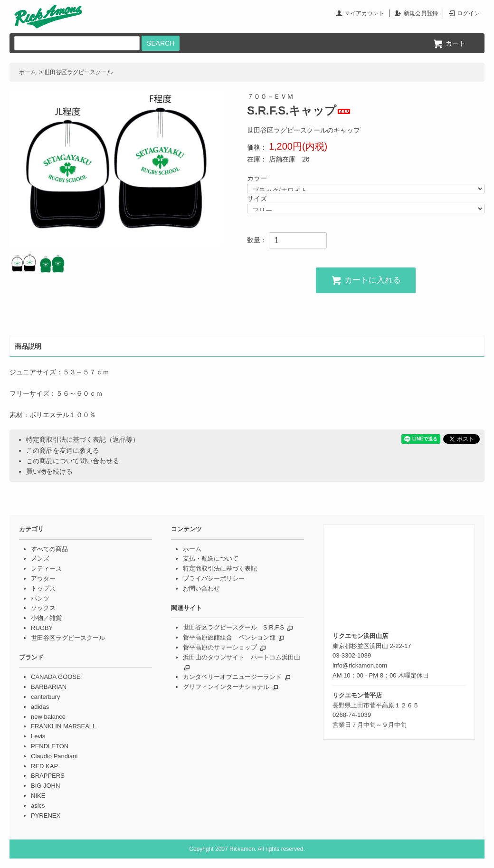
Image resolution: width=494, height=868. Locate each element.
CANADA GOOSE (56, 677)
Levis (38, 736)
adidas (40, 707)
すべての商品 (49, 549)
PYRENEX (46, 816)
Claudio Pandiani (54, 756)
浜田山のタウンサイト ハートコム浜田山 (242, 657)
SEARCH (161, 43)
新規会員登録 (421, 13)
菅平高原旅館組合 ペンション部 (229, 637)
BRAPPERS (48, 776)
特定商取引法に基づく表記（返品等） (83, 439)
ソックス (43, 608)
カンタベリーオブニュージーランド (232, 677)
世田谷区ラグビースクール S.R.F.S (233, 627)
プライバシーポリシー (214, 578)
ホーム (28, 72)
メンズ (40, 558)
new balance (48, 717)
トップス (43, 588)
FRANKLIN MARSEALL (63, 726)
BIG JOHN (45, 786)
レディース (46, 568)
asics (38, 806)
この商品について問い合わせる (73, 461)
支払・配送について (211, 558)
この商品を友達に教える (63, 450)
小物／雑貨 (46, 618)
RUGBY (42, 628)
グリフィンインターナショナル (226, 687)
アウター (43, 578)
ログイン (468, 13)
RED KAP (44, 766)
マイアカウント (364, 13)
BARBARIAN (49, 687)
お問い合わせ (201, 588)
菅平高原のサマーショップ (220, 647)
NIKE (38, 796)
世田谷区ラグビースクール (78, 72)
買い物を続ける (49, 471)
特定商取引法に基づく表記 (220, 568)
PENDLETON (50, 746)
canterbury (45, 697)
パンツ (40, 598)
